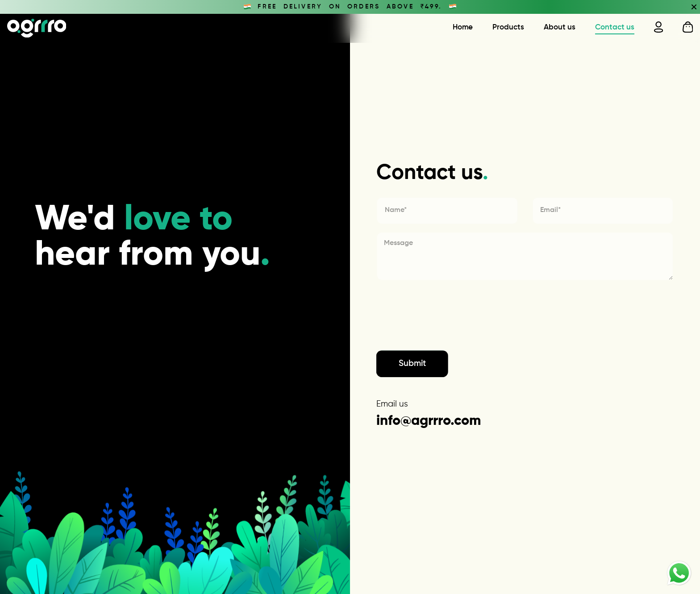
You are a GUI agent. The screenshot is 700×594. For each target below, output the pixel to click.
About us (560, 27)
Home (463, 27)
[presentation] (444, 334)
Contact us (615, 27)
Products (508, 27)
